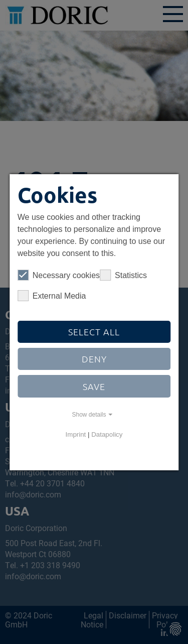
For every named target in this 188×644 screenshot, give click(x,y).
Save (94, 386)
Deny (94, 359)
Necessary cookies (59, 275)
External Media (52, 296)
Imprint (76, 434)
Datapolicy (107, 434)
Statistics (123, 275)
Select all (94, 332)
